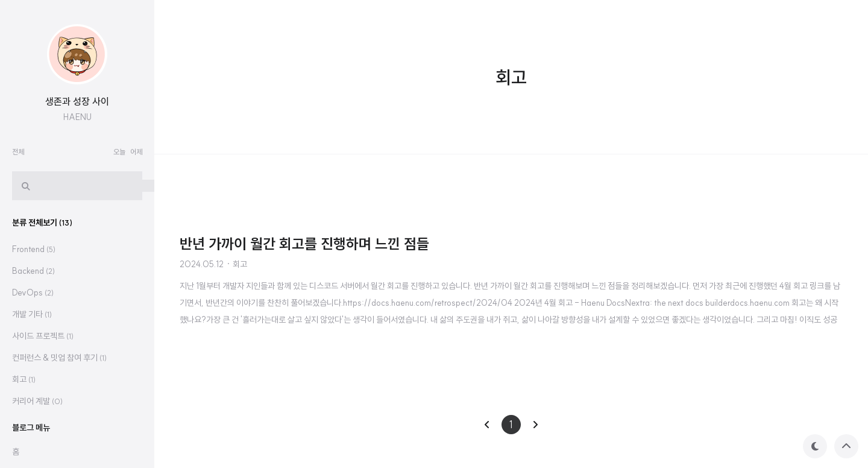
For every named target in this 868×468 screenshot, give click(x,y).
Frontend (34, 249)
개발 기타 (32, 314)
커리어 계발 (37, 401)
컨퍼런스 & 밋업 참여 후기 (59, 358)
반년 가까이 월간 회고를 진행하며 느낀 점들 (304, 244)
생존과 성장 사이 (77, 101)
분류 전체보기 (42, 223)
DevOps (33, 292)
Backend (33, 271)
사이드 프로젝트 (43, 336)
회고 (240, 264)
